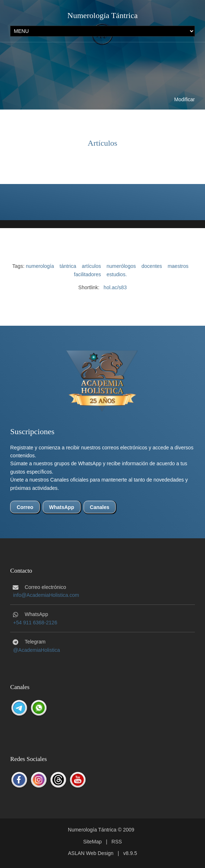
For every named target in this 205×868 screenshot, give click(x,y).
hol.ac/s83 (115, 287)
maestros (178, 266)
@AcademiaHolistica (36, 650)
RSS (117, 842)
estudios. (117, 274)
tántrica (68, 266)
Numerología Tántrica (102, 15)
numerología (40, 266)
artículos (91, 266)
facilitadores (88, 274)
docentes (152, 266)
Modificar (185, 99)
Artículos (103, 143)
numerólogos (121, 266)
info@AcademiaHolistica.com (46, 595)
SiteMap (92, 842)
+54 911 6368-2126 (35, 623)
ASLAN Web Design (91, 853)
